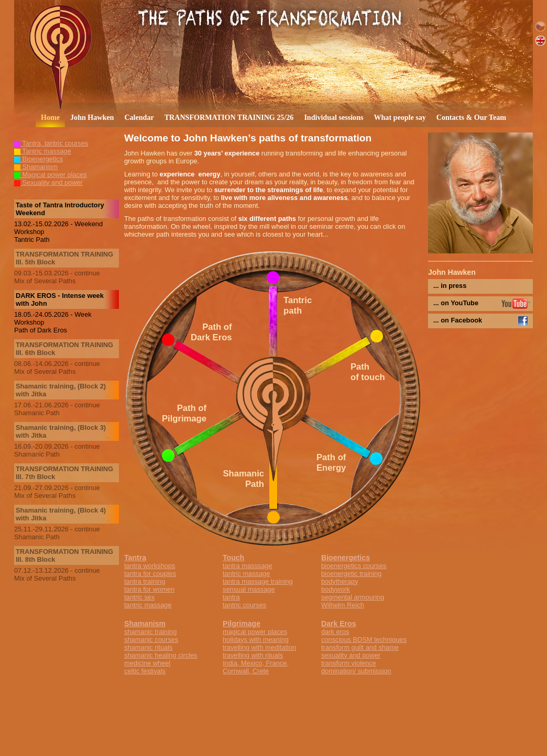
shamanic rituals (148, 647)
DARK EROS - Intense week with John (60, 299)
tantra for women (149, 589)
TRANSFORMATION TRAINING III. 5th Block (64, 258)
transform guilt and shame (360, 647)
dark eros (335, 632)
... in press (450, 286)
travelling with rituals (253, 655)
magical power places (255, 632)
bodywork (336, 589)
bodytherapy (340, 581)
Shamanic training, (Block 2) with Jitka (61, 390)
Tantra (135, 558)
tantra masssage (248, 566)
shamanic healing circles (161, 655)
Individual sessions (333, 117)
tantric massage (148, 605)
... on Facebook (458, 320)
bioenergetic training (351, 574)
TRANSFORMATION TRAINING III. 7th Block (64, 473)
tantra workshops (150, 566)
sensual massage (249, 589)
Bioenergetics (39, 159)
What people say (400, 117)
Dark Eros (339, 624)
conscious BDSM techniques (364, 640)
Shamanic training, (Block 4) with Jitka (61, 514)
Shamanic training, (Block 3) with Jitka (61, 431)
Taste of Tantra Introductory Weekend (60, 209)
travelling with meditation (259, 647)
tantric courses (244, 605)
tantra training (145, 581)
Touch (233, 558)
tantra (231, 597)
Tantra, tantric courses (51, 143)
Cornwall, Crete (246, 671)
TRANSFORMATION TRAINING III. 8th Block (64, 555)
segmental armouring (353, 597)
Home (50, 117)
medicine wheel (147, 663)
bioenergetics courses (354, 566)
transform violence (349, 663)
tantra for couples (150, 574)
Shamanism (36, 167)
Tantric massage (43, 151)
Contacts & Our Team (471, 117)
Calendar (139, 117)
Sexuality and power (48, 182)
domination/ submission (356, 671)
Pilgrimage (242, 624)
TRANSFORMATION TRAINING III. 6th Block (64, 349)
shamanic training (150, 632)
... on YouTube (456, 303)
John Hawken (92, 117)
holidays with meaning (256, 640)
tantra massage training (258, 581)
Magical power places (51, 175)
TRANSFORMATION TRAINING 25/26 (229, 117)
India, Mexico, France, (256, 663)
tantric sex (139, 597)
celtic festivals (145, 671)
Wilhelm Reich (343, 605)
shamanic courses (151, 640)
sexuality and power (351, 655)
